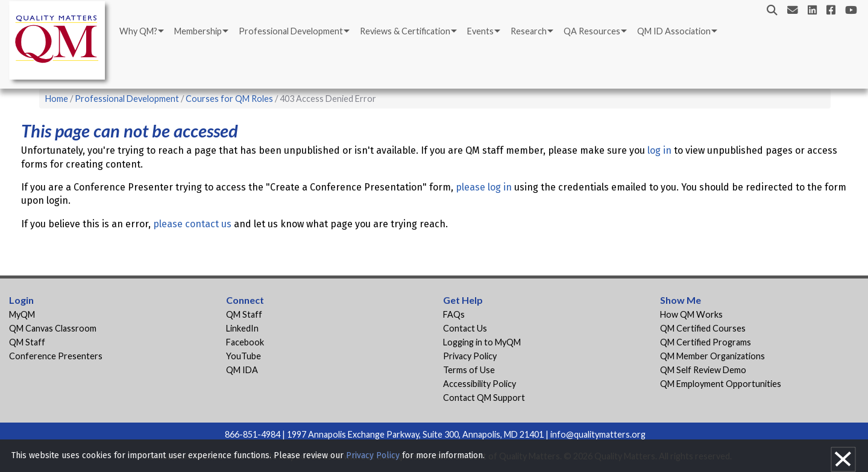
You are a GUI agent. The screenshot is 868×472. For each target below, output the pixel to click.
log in (659, 150)
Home (57, 99)
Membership (198, 31)
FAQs (454, 314)
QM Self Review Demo (703, 370)
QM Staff (27, 342)
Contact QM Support (484, 398)
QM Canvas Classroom (53, 328)
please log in (484, 187)
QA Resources (592, 31)
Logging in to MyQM (482, 342)
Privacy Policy (470, 356)
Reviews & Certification (405, 31)
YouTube (244, 356)
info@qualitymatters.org (598, 434)
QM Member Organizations (712, 356)
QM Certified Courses (703, 328)
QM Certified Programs (706, 342)
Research (529, 31)
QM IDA (242, 370)
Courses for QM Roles (229, 99)
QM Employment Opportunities (721, 384)
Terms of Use (469, 370)
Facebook (245, 342)
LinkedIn (242, 328)
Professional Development (291, 31)
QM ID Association (674, 31)
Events (480, 31)
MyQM (22, 314)
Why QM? (138, 31)
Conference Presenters (56, 356)
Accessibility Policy (480, 384)
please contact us (192, 224)
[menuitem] (141, 31)
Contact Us (465, 328)
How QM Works (691, 314)
